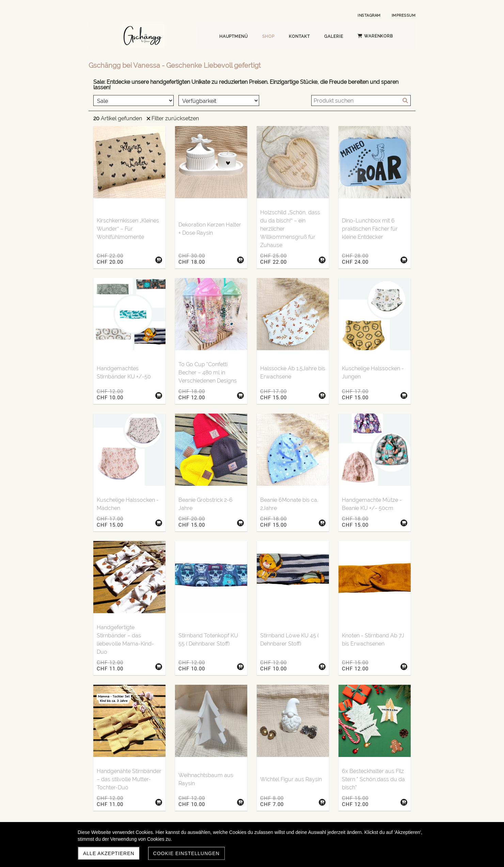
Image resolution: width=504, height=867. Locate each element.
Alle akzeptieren (109, 853)
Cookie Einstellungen (186, 853)
